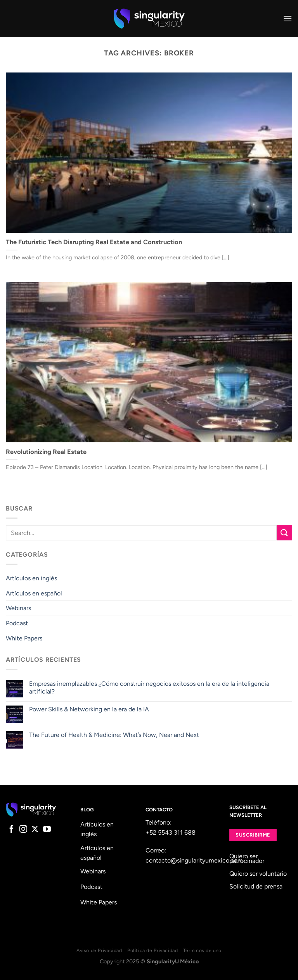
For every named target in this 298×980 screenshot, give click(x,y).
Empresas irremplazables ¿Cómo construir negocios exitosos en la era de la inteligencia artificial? (149, 687)
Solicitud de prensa (256, 886)
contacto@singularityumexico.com (194, 860)
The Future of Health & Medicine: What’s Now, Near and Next (114, 735)
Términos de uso (202, 950)
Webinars (18, 608)
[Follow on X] (35, 830)
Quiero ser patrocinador (247, 858)
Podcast (17, 623)
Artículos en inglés (31, 578)
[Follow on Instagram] (23, 830)
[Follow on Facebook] (12, 830)
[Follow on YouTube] (47, 830)
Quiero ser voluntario (258, 874)
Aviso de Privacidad (99, 950)
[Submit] (284, 532)
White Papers (24, 638)
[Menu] (288, 18)
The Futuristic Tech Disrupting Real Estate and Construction (94, 242)
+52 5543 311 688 (171, 832)
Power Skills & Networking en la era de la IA (89, 709)
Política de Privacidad (152, 950)
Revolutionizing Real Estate (46, 452)
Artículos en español (34, 593)
